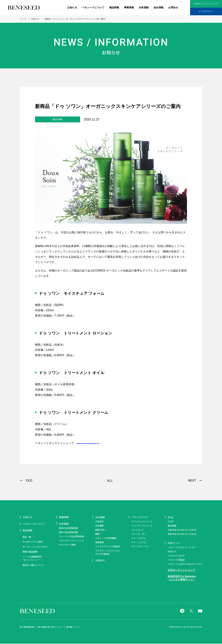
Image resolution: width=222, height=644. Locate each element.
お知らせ (72, 7)
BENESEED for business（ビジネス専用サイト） (182, 578)
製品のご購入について (33, 565)
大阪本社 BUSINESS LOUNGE (182, 530)
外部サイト (174, 543)
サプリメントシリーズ (142, 522)
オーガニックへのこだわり (35, 547)
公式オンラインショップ (206, 4)
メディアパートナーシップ (71, 541)
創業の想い (100, 530)
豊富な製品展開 (30, 552)
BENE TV (172, 552)
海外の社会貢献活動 (68, 533)
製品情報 (114, 7)
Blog (171, 517)
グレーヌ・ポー (139, 534)
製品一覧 (27, 537)
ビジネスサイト (206, 11)
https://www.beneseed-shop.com (106, 443)
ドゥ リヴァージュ (140, 547)
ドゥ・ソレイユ (139, 543)
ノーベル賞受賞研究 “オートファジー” (32, 559)
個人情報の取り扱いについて (51, 627)
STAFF (171, 522)
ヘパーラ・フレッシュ (142, 526)
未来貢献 (144, 7)
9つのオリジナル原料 (33, 542)
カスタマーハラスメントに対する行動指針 (108, 553)
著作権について (73, 627)
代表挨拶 (99, 522)
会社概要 (99, 526)
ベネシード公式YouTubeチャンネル (185, 564)
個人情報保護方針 (27, 627)
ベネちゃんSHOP (176, 556)
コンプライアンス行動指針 (108, 547)
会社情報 (158, 7)
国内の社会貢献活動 (68, 528)
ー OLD (26, 481)
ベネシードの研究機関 (106, 538)
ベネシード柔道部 (176, 560)
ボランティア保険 (67, 545)
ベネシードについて (93, 7)
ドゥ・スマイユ (139, 538)
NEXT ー (195, 481)
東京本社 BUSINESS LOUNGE (182, 534)
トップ (23, 19)
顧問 (97, 534)
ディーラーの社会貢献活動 (71, 537)
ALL (110, 481)
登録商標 (99, 543)
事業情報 (129, 7)
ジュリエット (138, 530)
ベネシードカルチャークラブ (182, 548)
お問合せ (173, 7)
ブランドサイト (140, 517)
